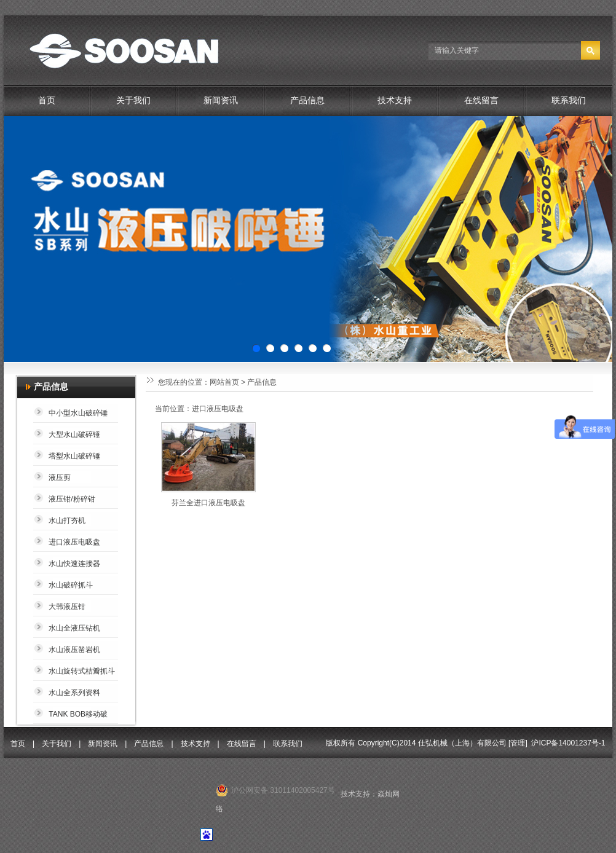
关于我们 (133, 100)
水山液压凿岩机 (74, 650)
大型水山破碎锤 (74, 434)
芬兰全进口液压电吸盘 (208, 503)
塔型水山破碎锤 (74, 456)
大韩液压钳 (67, 607)
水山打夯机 (67, 521)
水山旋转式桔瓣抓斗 (82, 671)
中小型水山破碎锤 (78, 413)
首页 (47, 100)
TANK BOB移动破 (78, 714)
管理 (518, 743)
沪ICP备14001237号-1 (568, 743)
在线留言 (481, 100)
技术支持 (395, 100)
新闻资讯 (221, 100)
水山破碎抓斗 (71, 585)
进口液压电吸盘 (74, 542)
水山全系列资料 (74, 693)
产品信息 (307, 100)
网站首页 (224, 382)
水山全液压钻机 (74, 628)
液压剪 (60, 478)
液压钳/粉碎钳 (72, 499)
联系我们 (569, 100)
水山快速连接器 (74, 564)
